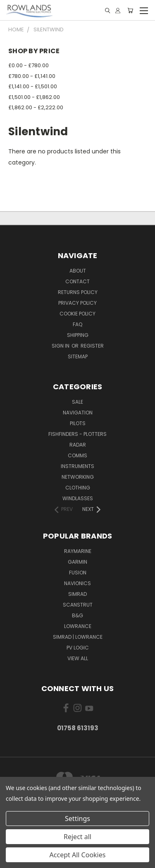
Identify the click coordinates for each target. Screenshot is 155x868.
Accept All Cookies (78, 855)
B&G (77, 615)
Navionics (77, 583)
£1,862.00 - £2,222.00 (36, 107)
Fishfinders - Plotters (77, 434)
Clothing (78, 488)
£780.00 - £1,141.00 (32, 76)
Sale (77, 402)
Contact (77, 281)
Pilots (78, 423)
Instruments (77, 466)
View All (78, 658)
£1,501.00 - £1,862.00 (34, 97)
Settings (77, 819)
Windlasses (78, 498)
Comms (77, 455)
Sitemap (78, 356)
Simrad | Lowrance (78, 637)
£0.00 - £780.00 (29, 65)
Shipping (78, 335)
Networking (78, 477)
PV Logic (78, 648)
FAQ (77, 324)
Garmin (77, 562)
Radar (78, 445)
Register (92, 346)
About (78, 271)
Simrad (77, 594)
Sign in (61, 346)
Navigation (78, 413)
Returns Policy (78, 292)
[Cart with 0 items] (130, 11)
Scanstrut (78, 605)
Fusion (78, 573)
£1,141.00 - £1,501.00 (33, 86)
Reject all (77, 837)
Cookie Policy (77, 314)
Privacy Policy (77, 303)
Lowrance (78, 626)
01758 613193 (78, 728)
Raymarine (78, 551)
